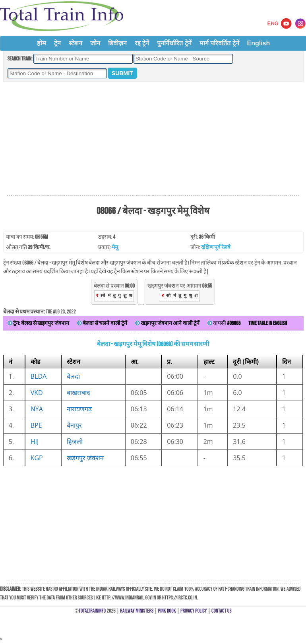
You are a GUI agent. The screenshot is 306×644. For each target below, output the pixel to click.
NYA (37, 409)
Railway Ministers (137, 611)
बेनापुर (74, 425)
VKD (37, 393)
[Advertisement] (153, 139)
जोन (95, 43)
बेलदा (73, 376)
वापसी (224, 323)
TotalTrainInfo (92, 611)
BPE (36, 425)
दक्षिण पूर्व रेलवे (216, 247)
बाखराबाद (78, 393)
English (259, 43)
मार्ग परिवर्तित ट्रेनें (219, 43)
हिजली (75, 442)
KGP (37, 458)
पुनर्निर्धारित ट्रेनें (174, 43)
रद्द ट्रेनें (142, 43)
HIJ (35, 442)
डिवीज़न (117, 43)
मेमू (115, 247)
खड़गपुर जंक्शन (85, 458)
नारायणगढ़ (79, 409)
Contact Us (222, 611)
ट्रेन (57, 43)
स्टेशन (76, 43)
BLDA (39, 376)
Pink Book (167, 611)
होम (42, 43)
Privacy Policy (194, 611)
